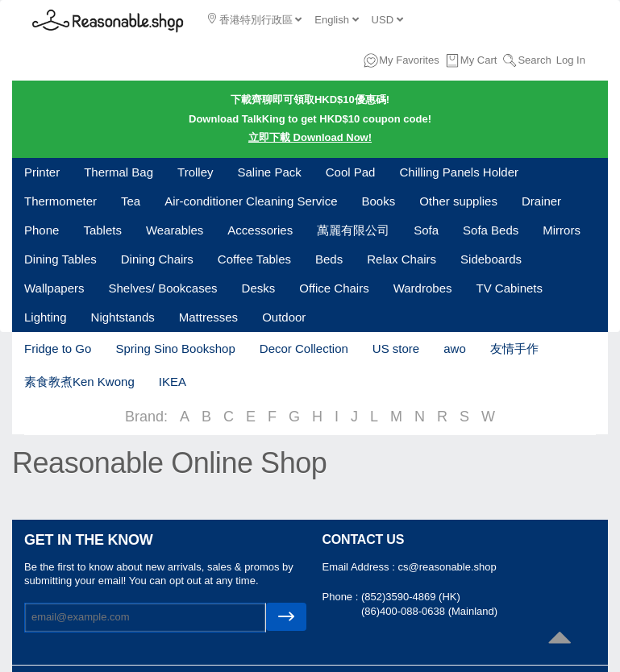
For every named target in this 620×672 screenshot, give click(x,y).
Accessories (260, 230)
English (336, 20)
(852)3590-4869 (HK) (411, 597)
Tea (131, 201)
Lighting (46, 317)
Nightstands (123, 317)
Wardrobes (423, 288)
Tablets (102, 230)
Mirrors (562, 230)
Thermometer (60, 201)
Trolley (195, 172)
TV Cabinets (509, 288)
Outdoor (284, 317)
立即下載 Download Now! (310, 137)
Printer (42, 172)
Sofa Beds (491, 230)
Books (379, 201)
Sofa (426, 230)
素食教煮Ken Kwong (79, 382)
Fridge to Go (58, 348)
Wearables (175, 230)
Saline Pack (270, 172)
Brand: (146, 417)
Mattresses (208, 317)
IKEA (173, 382)
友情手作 (514, 348)
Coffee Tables (254, 259)
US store (396, 348)
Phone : (342, 597)
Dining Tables (60, 259)
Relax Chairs (402, 259)
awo (455, 348)
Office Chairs (334, 288)
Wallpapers (54, 288)
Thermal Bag (119, 172)
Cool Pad (351, 172)
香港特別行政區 (255, 19)
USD (387, 20)
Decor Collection (304, 348)
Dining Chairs (157, 259)
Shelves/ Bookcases (162, 288)
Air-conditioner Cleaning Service (251, 201)
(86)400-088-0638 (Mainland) (429, 611)
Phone (42, 230)
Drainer (541, 201)
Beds (329, 259)
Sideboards (491, 259)
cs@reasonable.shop (447, 567)
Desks (259, 288)
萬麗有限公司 (353, 230)
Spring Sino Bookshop (175, 348)
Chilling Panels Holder (459, 172)
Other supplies (458, 201)
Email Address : (360, 567)
